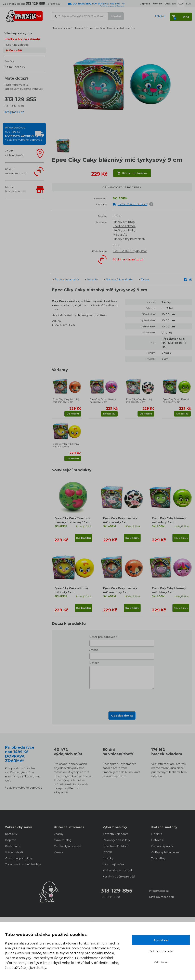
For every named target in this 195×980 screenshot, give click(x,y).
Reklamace (13, 846)
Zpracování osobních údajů (23, 864)
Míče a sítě (14, 50)
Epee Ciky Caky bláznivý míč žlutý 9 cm (66, 445)
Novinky (108, 858)
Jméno (94, 650)
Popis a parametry (67, 279)
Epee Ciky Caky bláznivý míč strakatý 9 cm (139, 401)
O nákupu (170, 4)
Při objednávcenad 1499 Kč (24, 134)
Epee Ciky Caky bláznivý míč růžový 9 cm (103, 401)
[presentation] (122, 699)
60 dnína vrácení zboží (16, 171)
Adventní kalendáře (116, 834)
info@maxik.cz (14, 112)
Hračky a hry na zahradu (22, 39)
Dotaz (145, 279)
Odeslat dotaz (122, 716)
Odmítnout (161, 962)
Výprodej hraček (113, 864)
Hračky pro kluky (124, 222)
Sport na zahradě (17, 45)
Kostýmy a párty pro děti (119, 876)
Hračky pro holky (124, 230)
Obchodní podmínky (19, 858)
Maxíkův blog (63, 840)
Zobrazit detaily (161, 951)
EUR (188, 4)
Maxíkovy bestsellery (116, 840)
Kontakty (11, 834)
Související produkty (119, 279)
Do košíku (73, 414)
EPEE (117, 216)
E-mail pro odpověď (102, 637)
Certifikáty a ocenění (68, 846)
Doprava (11, 840)
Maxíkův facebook (162, 897)
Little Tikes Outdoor (116, 846)
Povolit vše (161, 940)
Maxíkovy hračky (61, 28)
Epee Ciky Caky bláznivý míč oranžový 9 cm (66, 401)
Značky (9, 61)
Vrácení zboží (14, 852)
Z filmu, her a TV (15, 67)
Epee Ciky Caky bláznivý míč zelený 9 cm (176, 401)
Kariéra (58, 852)
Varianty (92, 279)
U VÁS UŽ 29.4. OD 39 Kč (132, 204)
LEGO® (107, 852)
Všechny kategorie (18, 33)
